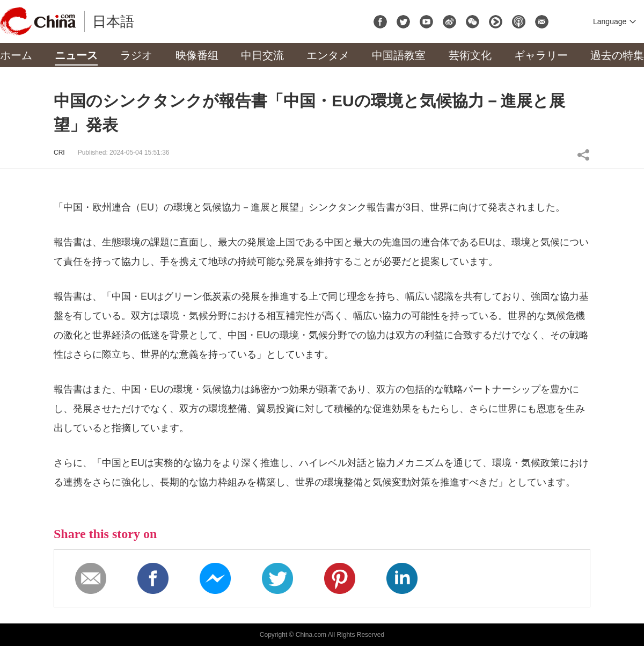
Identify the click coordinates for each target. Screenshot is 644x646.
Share (583, 155)
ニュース (76, 55)
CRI (59, 153)
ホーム (16, 55)
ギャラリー (541, 55)
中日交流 (262, 55)
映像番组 (197, 55)
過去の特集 (617, 55)
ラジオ (136, 55)
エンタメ (328, 55)
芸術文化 (470, 55)
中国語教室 (399, 55)
